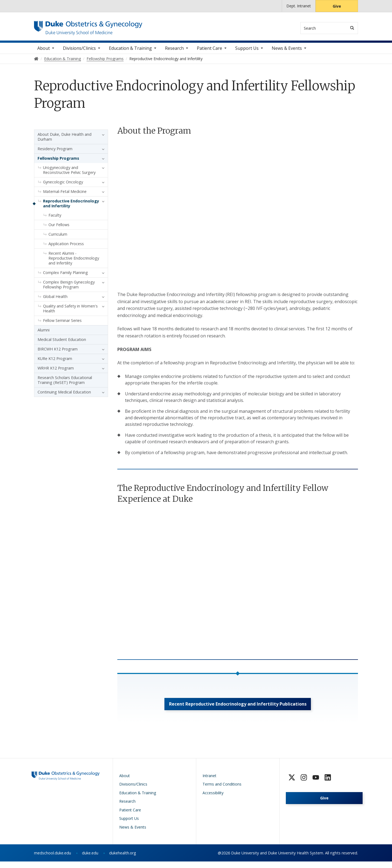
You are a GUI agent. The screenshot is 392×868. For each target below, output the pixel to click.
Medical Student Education (62, 343)
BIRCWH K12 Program (58, 353)
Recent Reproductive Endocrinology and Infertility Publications (238, 709)
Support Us (247, 51)
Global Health (55, 300)
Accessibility (213, 799)
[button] (102, 138)
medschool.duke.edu (53, 859)
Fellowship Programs (58, 162)
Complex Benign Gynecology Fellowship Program (69, 288)
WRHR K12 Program (56, 372)
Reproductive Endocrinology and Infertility (71, 207)
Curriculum (58, 238)
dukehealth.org (123, 859)
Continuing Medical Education (64, 395)
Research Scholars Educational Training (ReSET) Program (65, 384)
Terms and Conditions (222, 791)
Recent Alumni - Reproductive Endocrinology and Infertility (74, 262)
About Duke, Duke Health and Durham (65, 140)
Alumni (44, 333)
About (44, 51)
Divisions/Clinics (79, 51)
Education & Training (130, 51)
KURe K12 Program (55, 362)
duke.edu (90, 859)
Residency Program (55, 152)
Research (174, 51)
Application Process (66, 247)
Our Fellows (59, 228)
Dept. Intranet (299, 6)
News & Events (287, 51)
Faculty (55, 219)
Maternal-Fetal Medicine (65, 195)
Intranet (209, 782)
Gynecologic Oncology (63, 185)
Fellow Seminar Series (62, 324)
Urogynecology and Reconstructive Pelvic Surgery (69, 173)
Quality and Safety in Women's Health (70, 312)
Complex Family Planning (65, 276)
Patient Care (209, 51)
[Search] (352, 28)
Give (337, 6)
